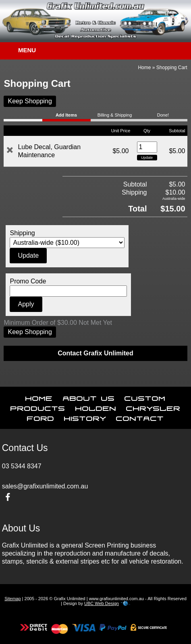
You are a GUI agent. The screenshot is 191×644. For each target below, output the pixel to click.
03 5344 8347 (22, 466)
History (85, 417)
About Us (89, 397)
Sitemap (12, 599)
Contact (140, 417)
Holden (96, 407)
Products (38, 407)
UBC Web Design (102, 603)
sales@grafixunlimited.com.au (45, 486)
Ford (41, 417)
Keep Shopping (30, 101)
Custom (145, 397)
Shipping (22, 233)
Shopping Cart (172, 68)
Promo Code (28, 281)
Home (144, 68)
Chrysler (153, 407)
